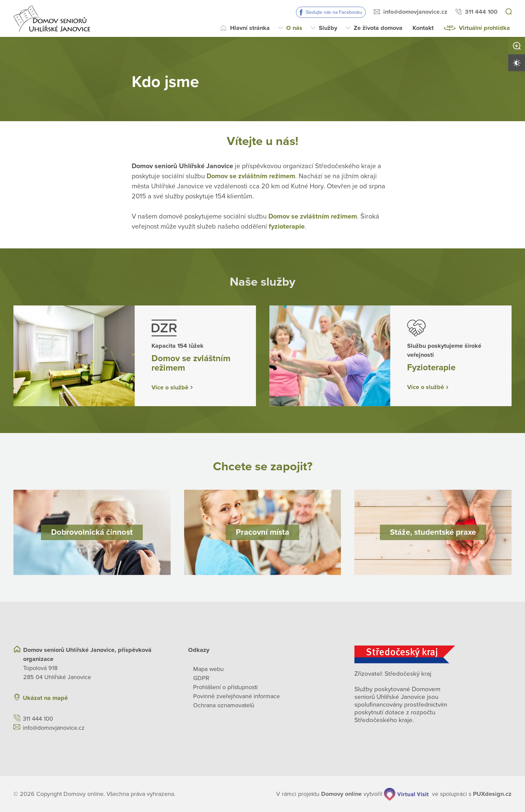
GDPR (201, 678)
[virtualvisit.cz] (406, 794)
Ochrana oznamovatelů (224, 705)
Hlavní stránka (250, 28)
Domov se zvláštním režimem (251, 176)
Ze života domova (378, 28)
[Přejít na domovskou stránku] (52, 18)
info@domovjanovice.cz (415, 12)
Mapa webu (208, 669)
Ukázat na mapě (45, 698)
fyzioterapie (287, 226)
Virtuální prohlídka (484, 28)
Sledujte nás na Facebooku (334, 12)
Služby (328, 28)
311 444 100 (481, 12)
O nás (294, 28)
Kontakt (423, 28)
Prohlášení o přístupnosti (225, 687)
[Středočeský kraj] (433, 654)
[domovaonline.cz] (341, 794)
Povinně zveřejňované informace (236, 696)
